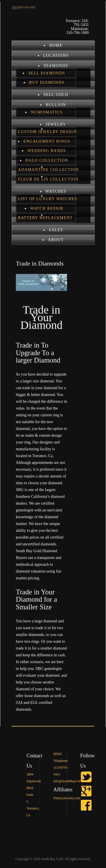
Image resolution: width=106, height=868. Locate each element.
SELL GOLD (56, 95)
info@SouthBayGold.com (71, 781)
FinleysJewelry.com (67, 798)
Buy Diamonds (47, 82)
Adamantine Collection (48, 170)
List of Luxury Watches (47, 199)
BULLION (56, 105)
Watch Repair (47, 208)
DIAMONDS (56, 66)
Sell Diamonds (47, 73)
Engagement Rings (47, 141)
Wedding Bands (47, 151)
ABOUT (56, 240)
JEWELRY (56, 124)
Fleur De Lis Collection (48, 179)
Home (56, 45)
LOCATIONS (56, 56)
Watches (56, 191)
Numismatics (47, 112)
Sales (56, 230)
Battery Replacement (45, 218)
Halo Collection (47, 160)
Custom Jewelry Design (47, 132)
